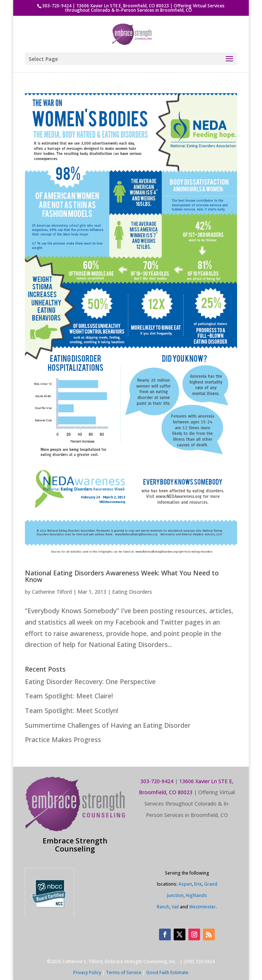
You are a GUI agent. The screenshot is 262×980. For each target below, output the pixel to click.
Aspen (185, 884)
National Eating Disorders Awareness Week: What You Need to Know (122, 576)
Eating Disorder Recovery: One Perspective (90, 681)
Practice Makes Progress (63, 739)
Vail (175, 907)
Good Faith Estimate (167, 972)
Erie (198, 884)
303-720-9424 (57, 6)
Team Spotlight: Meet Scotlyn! (72, 710)
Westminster (202, 907)
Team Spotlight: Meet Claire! (69, 696)
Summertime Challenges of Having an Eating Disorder (108, 725)
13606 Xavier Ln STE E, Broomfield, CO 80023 (123, 6)
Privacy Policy (87, 972)
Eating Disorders (132, 592)
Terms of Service (124, 972)
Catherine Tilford (52, 592)
